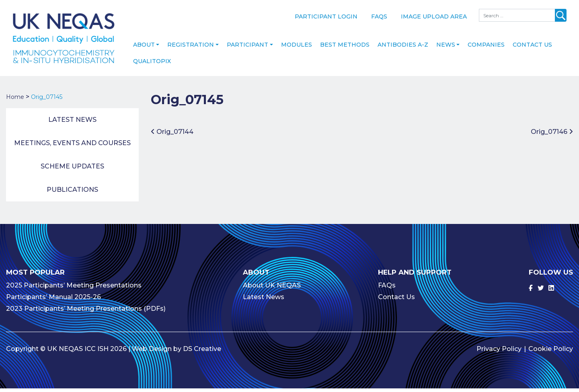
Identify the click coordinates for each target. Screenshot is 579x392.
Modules (297, 49)
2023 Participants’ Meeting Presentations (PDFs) (86, 312)
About (144, 49)
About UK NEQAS (272, 289)
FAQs (379, 16)
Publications (72, 194)
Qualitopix (152, 65)
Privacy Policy (499, 352)
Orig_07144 (172, 135)
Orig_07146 (552, 135)
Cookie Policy (551, 352)
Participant (247, 49)
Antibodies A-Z (403, 49)
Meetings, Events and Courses (72, 147)
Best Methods (345, 49)
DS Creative (202, 352)
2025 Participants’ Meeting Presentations (74, 289)
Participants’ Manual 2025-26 (53, 301)
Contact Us (532, 49)
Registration (191, 49)
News (446, 49)
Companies (486, 49)
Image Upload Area (434, 16)
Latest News (72, 124)
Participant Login (326, 16)
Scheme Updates (72, 170)
